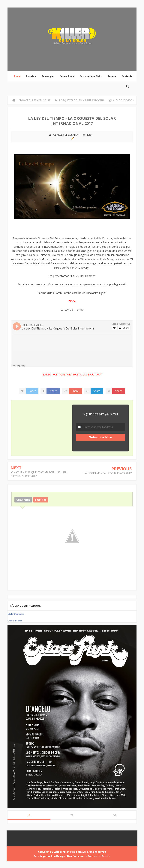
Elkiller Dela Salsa (16, 614)
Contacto (127, 76)
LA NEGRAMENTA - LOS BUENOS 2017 (108, 473)
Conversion (23, 500)
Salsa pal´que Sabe (91, 76)
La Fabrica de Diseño (97, 856)
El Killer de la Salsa (71, 852)
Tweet (32, 391)
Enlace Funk (67, 76)
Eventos (31, 76)
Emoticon (41, 500)
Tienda (112, 76)
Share (54, 391)
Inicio (17, 76)
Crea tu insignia (15, 621)
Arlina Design (57, 856)
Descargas (48, 76)
